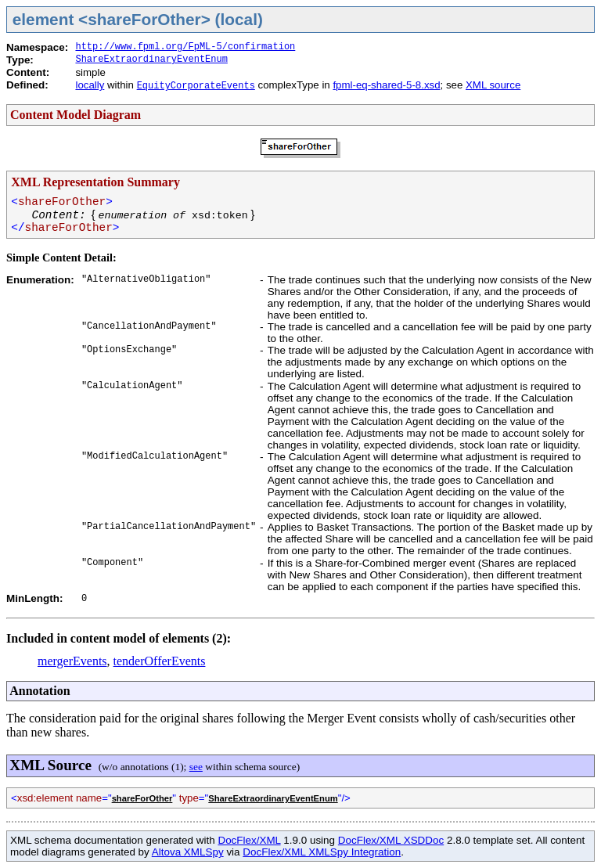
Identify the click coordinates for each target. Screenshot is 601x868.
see (196, 767)
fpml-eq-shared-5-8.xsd (386, 85)
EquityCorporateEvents (196, 86)
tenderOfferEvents (160, 661)
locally (90, 85)
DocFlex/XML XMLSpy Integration (322, 852)
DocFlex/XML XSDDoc (391, 840)
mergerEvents (72, 661)
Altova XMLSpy (188, 852)
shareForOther (142, 798)
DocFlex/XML (249, 840)
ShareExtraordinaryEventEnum (151, 59)
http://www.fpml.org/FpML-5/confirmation (185, 47)
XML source (493, 85)
